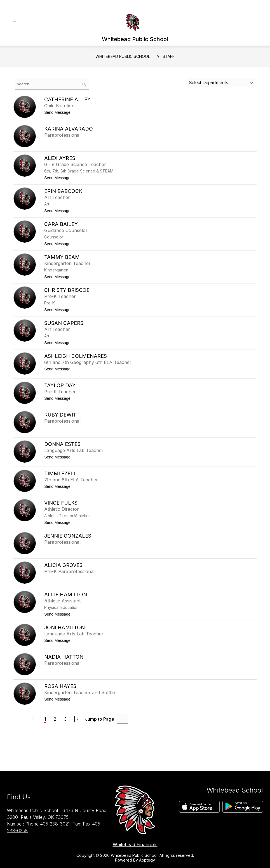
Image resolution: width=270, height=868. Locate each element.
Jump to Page (100, 719)
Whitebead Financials (135, 845)
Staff (169, 56)
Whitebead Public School (123, 56)
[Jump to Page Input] (123, 719)
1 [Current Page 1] (45, 719)
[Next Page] (78, 719)
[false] (52, 84)
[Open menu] (14, 23)
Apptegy (147, 860)
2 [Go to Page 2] (55, 719)
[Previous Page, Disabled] (33, 719)
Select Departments (209, 83)
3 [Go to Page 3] (65, 719)
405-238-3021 (55, 824)
